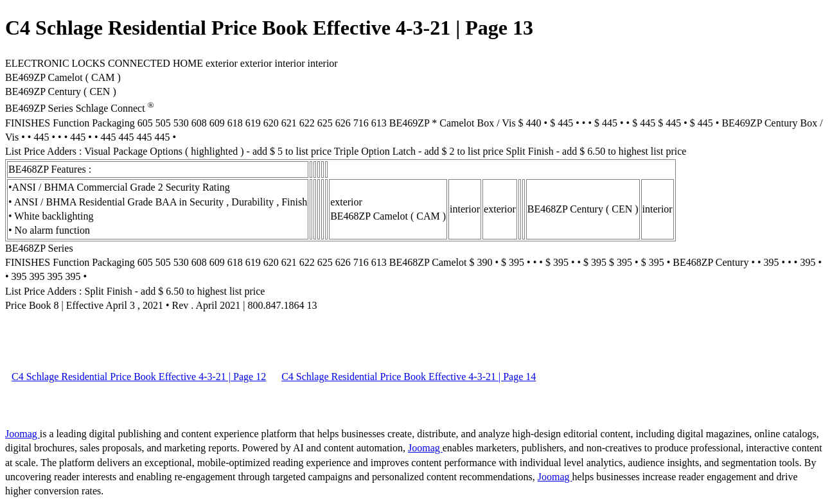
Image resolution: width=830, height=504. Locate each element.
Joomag (22, 434)
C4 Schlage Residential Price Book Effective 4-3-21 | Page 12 (139, 377)
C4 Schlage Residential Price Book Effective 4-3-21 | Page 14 (409, 377)
